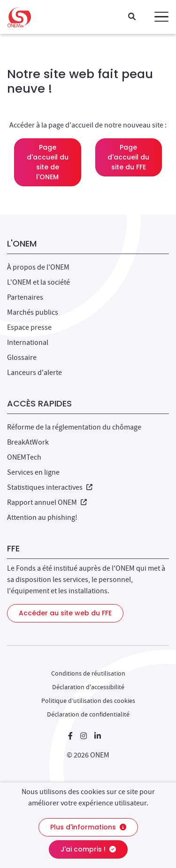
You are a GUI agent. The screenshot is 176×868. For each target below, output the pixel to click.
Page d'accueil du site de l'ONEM (48, 162)
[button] (161, 17)
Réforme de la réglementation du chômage (74, 427)
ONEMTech (24, 457)
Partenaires (25, 297)
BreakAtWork (28, 442)
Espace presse (29, 327)
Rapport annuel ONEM (47, 502)
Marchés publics (33, 312)
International (28, 342)
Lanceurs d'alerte (34, 373)
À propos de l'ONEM (38, 267)
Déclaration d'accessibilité (88, 687)
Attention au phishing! (42, 518)
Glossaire (22, 358)
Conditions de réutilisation (88, 673)
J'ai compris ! (88, 849)
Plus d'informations (88, 827)
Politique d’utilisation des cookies (88, 701)
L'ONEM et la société (38, 282)
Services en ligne (33, 472)
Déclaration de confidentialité (88, 714)
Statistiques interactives (50, 487)
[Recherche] (132, 17)
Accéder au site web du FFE (65, 613)
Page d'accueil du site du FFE (128, 157)
